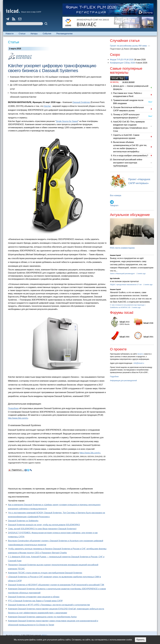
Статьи (22, 34)
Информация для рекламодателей (123, 381)
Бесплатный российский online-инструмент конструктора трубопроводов (128, 163)
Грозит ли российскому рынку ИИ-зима (129, 46)
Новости (10, 34)
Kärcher (47, 106)
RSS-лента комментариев (122, 248)
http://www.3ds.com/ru (18, 418)
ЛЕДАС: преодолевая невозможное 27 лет (126, 285)
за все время (128, 82)
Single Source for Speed (67, 121)
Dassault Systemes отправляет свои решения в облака (34, 597)
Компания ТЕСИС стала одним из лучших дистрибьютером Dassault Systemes (45, 573)
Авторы (34, 34)
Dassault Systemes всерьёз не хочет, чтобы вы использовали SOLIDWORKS (44, 525)
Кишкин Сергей (115, 255)
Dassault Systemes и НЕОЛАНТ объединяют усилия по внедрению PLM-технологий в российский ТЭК (56, 585)
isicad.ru (140, 354)
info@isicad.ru (139, 363)
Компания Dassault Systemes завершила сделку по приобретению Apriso (42, 617)
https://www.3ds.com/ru (90, 453)
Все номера (116, 195)
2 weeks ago (141, 274)
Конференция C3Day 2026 (122, 63)
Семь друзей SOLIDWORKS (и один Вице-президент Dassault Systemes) (42, 529)
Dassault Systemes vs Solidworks (23, 521)
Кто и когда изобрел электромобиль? (131, 156)
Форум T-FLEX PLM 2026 (122, 60)
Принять (140, 640)
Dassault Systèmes (81, 102)
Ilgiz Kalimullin (115, 278)
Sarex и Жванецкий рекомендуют (123, 274)
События (47, 34)
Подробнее (13, 408)
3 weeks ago (136, 307)
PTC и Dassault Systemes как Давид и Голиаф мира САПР (35, 601)
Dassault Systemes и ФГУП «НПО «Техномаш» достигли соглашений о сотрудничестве (49, 605)
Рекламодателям (64, 34)
